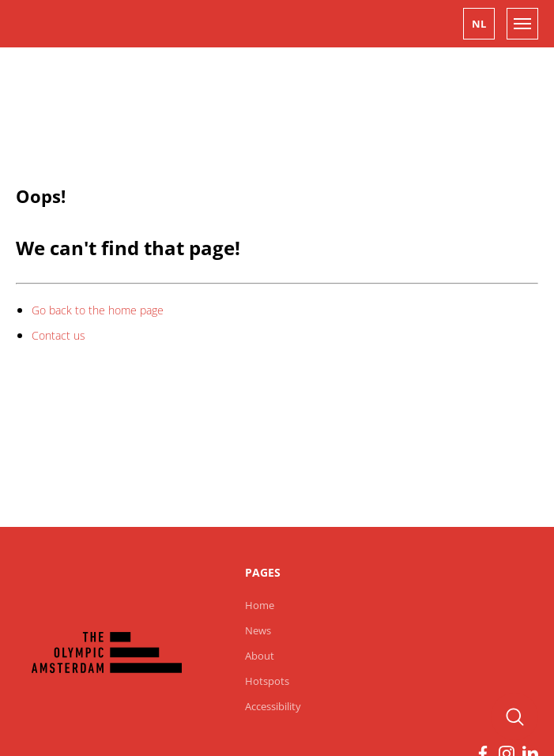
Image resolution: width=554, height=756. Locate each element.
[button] (479, 24)
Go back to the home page (98, 310)
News (258, 630)
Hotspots (267, 681)
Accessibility (273, 706)
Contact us (58, 335)
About (260, 656)
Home (260, 605)
